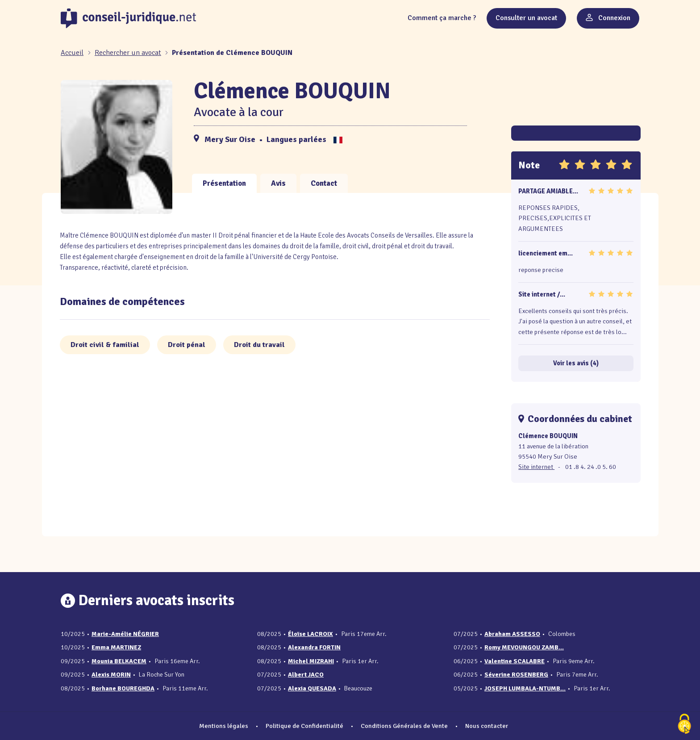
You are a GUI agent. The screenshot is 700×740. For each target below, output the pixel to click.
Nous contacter (487, 726)
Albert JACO (306, 675)
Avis (278, 183)
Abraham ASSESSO (512, 634)
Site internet (536, 467)
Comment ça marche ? (442, 18)
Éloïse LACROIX (310, 634)
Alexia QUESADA (312, 688)
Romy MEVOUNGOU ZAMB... (524, 647)
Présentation (224, 183)
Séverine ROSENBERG (516, 675)
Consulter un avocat (526, 18)
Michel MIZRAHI (311, 661)
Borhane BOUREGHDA (123, 688)
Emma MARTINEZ (116, 647)
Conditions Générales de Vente (404, 726)
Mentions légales (224, 726)
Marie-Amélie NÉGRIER (125, 634)
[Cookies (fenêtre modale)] (684, 725)
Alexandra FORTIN (314, 647)
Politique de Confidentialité (304, 726)
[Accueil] (73, 53)
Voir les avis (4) (576, 363)
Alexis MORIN (111, 675)
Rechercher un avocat (128, 53)
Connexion (608, 18)
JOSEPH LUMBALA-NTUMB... (525, 688)
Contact (324, 183)
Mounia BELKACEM (119, 661)
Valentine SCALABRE (515, 661)
